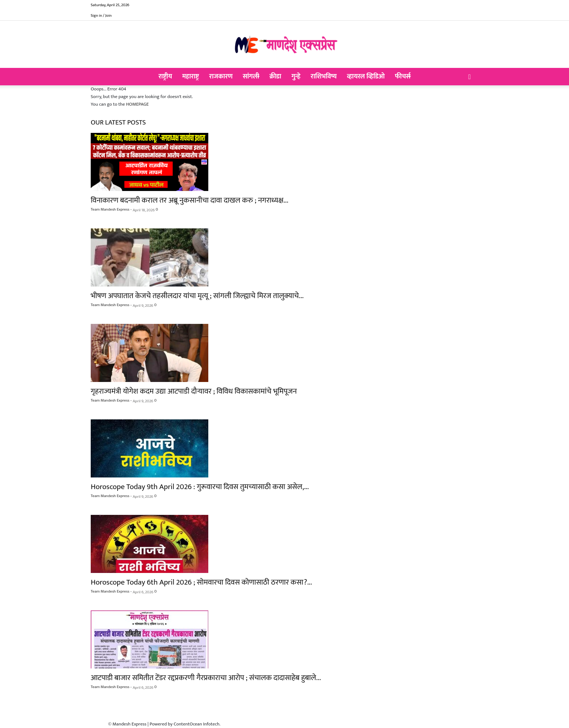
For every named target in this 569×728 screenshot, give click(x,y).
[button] (470, 77)
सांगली (251, 77)
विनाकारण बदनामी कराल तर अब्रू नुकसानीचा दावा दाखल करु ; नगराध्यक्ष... (189, 200)
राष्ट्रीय (165, 77)
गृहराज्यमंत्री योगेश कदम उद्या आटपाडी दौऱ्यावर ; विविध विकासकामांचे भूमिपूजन (194, 391)
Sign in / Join (101, 16)
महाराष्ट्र (191, 77)
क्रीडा (275, 77)
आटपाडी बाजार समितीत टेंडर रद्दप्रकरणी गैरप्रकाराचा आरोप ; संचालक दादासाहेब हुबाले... (206, 678)
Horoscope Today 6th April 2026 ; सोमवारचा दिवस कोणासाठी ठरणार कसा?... (201, 582)
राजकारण (221, 77)
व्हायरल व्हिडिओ (366, 77)
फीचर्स (403, 77)
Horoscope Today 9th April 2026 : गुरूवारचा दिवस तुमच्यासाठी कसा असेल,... (200, 487)
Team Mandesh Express (110, 210)
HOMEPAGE (137, 104)
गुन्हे (296, 77)
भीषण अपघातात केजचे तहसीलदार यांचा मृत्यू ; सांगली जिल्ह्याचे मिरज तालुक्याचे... (197, 296)
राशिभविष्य (324, 77)
